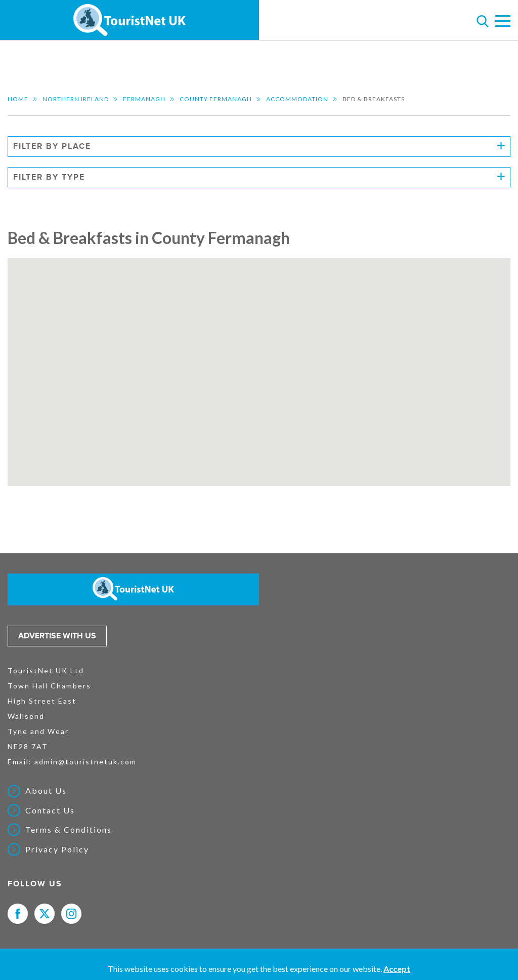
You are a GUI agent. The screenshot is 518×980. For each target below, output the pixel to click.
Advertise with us (57, 636)
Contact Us (50, 810)
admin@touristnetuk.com (85, 762)
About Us (46, 791)
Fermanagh (144, 99)
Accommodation (297, 99)
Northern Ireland (76, 99)
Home (18, 99)
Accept (397, 969)
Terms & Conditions (69, 830)
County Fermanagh (216, 99)
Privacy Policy (57, 849)
